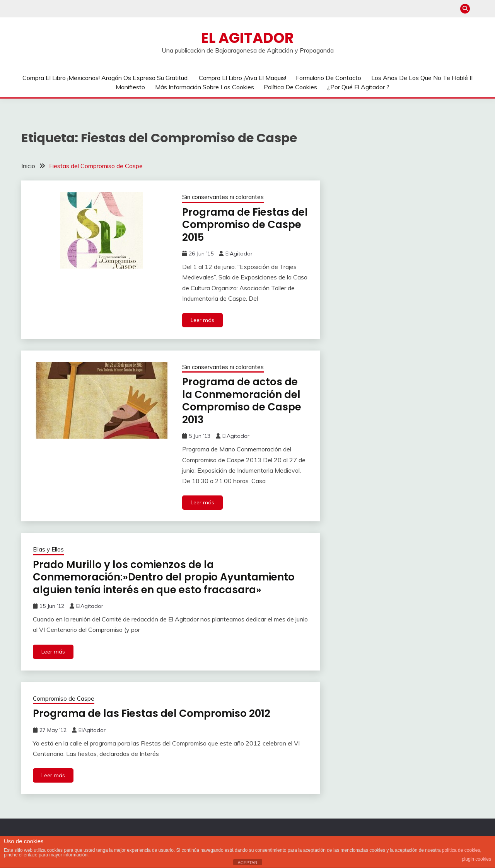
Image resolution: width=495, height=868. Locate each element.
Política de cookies (290, 87)
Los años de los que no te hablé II (422, 78)
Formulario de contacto (329, 78)
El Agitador (247, 38)
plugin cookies (476, 859)
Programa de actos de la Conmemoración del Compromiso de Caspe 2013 (242, 401)
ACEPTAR (247, 863)
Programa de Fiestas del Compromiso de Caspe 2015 (245, 225)
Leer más (202, 320)
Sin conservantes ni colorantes (223, 197)
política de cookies (461, 850)
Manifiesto (130, 87)
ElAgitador (239, 254)
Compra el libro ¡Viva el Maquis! (242, 78)
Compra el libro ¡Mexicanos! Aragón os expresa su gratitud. (106, 78)
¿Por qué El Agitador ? (358, 87)
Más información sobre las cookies (205, 87)
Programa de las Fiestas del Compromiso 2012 (152, 713)
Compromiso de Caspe (64, 699)
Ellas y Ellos (48, 549)
